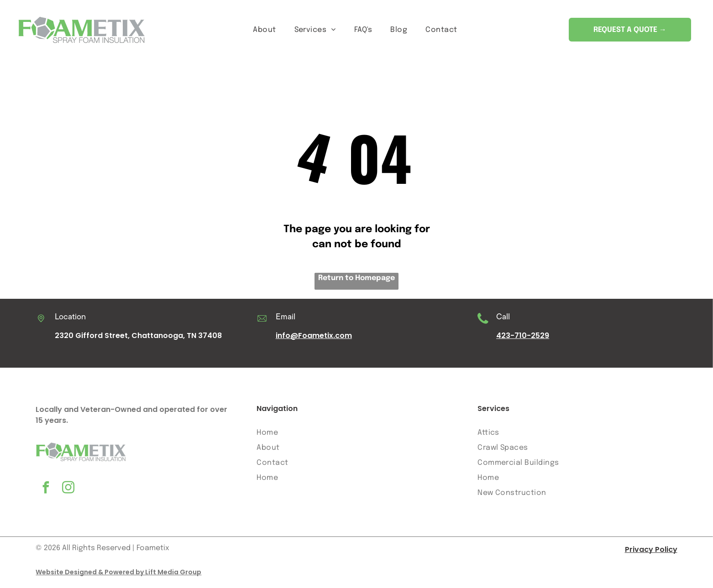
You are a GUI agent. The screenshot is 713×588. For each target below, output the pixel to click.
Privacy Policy (651, 553)
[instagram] (68, 493)
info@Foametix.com (314, 340)
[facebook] (46, 493)
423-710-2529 (523, 340)
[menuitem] (264, 31)
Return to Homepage (356, 282)
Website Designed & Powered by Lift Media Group (118, 576)
